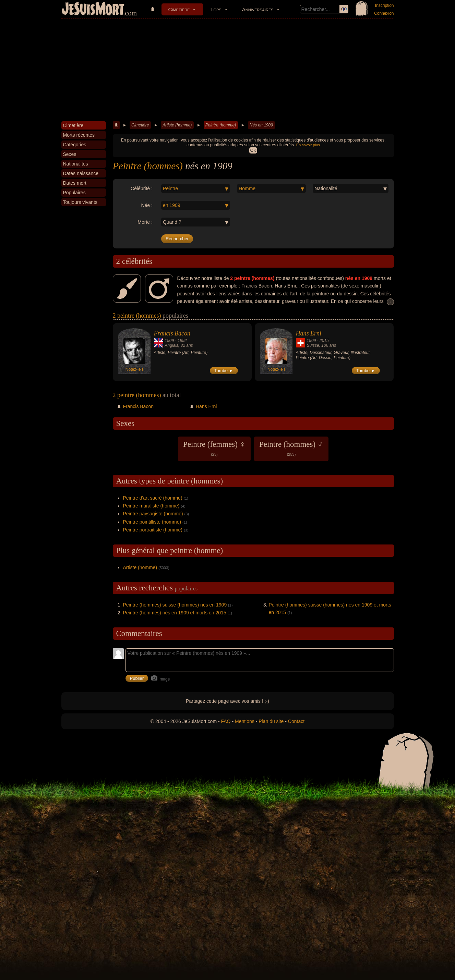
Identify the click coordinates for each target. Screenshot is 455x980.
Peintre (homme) (221, 125)
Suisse (313, 345)
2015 (324, 341)
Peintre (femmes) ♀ (214, 448)
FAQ (226, 721)
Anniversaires (258, 9)
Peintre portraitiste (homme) (153, 530)
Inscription (385, 5)
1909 (170, 341)
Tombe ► (224, 371)
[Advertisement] (228, 70)
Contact (296, 721)
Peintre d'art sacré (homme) (153, 498)
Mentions (245, 721)
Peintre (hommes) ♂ (291, 448)
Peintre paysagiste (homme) (153, 514)
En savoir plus (308, 145)
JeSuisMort (93, 10)
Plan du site (271, 721)
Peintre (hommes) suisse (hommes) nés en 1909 (175, 605)
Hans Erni (309, 333)
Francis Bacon (172, 333)
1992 (182, 341)
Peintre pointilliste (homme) (152, 522)
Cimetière (179, 9)
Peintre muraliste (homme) (151, 506)
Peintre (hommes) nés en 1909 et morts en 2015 (175, 613)
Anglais (172, 345)
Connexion (384, 13)
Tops (216, 9)
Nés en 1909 (261, 125)
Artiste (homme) (177, 125)
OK (253, 150)
